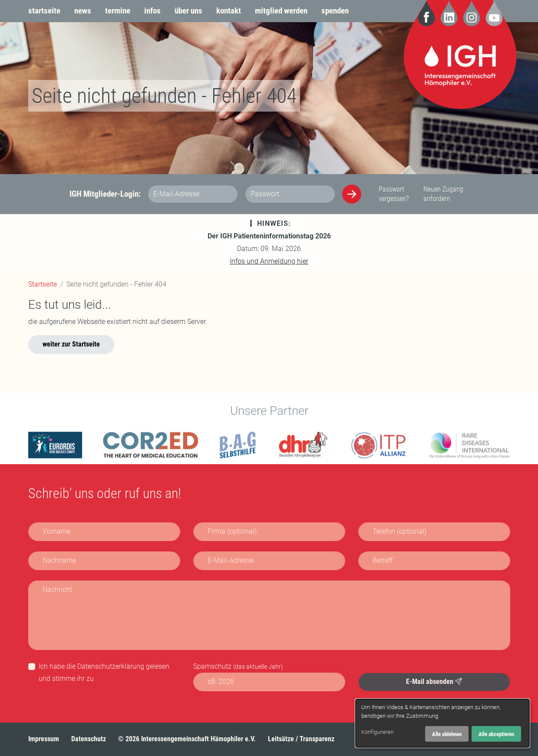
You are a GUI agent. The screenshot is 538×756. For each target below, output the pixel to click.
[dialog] (442, 723)
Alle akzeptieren (496, 734)
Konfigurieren (378, 732)
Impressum (44, 739)
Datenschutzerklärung (111, 666)
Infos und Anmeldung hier (269, 261)
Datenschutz (89, 739)
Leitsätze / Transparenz (301, 739)
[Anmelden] (352, 194)
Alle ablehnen (447, 734)
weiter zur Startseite (71, 344)
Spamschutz (238, 666)
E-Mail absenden (434, 682)
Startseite (43, 284)
